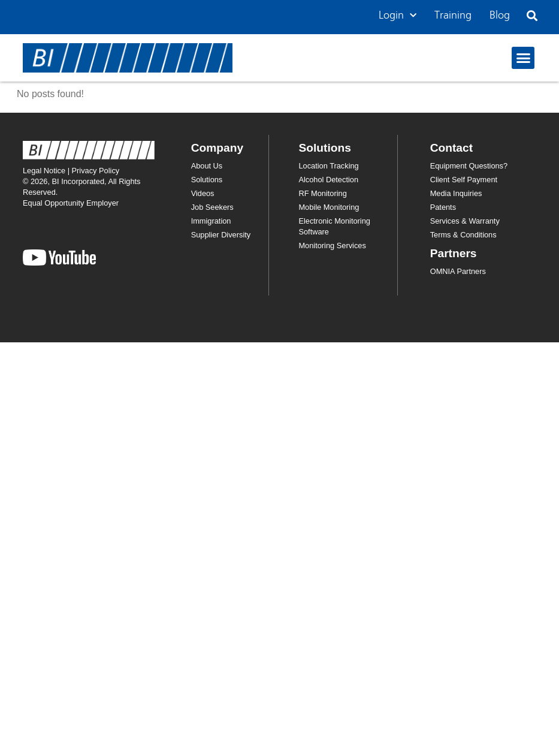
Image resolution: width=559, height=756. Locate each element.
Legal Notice (44, 171)
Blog (500, 16)
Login (398, 16)
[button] (532, 16)
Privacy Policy (96, 171)
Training (453, 16)
